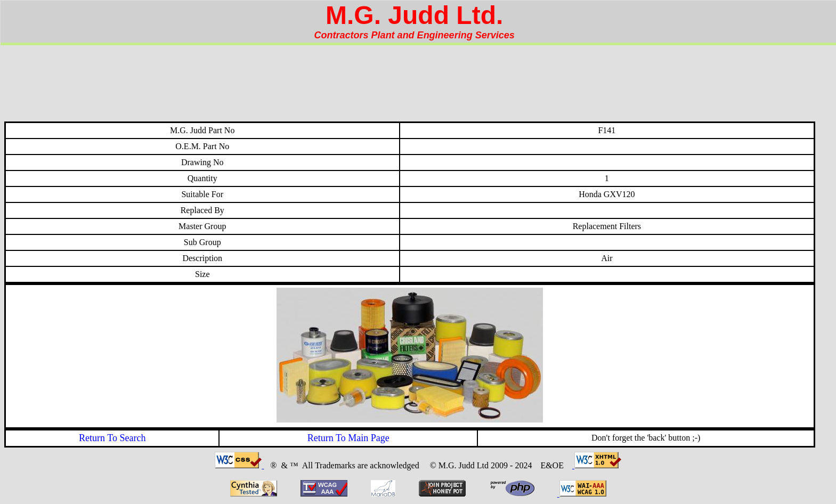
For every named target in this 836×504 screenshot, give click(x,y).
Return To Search (112, 438)
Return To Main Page (348, 438)
